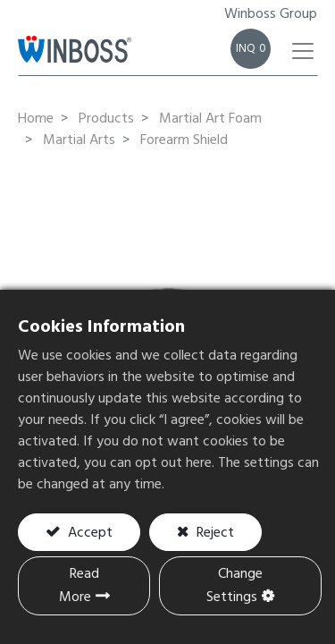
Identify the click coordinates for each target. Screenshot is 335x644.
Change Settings (234, 586)
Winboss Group (271, 14)
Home (36, 119)
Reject (214, 533)
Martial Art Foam (210, 119)
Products (106, 119)
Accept (88, 533)
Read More (79, 586)
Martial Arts (79, 140)
